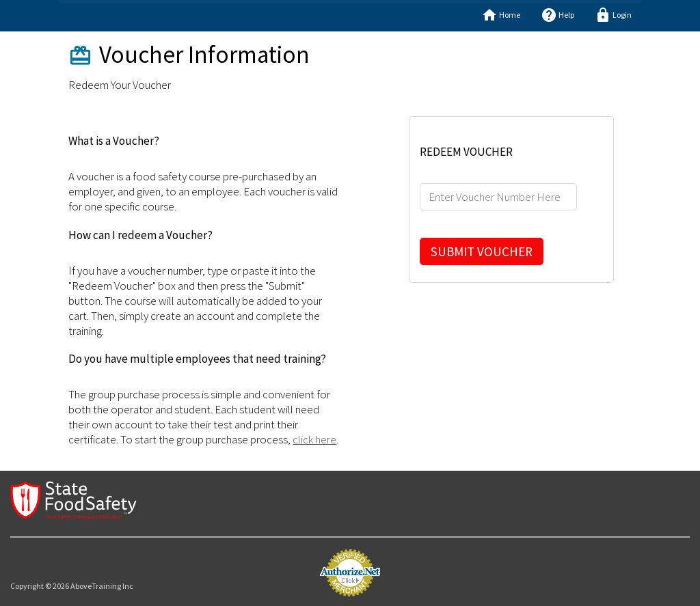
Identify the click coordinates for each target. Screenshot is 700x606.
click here (314, 439)
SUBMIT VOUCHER (482, 251)
